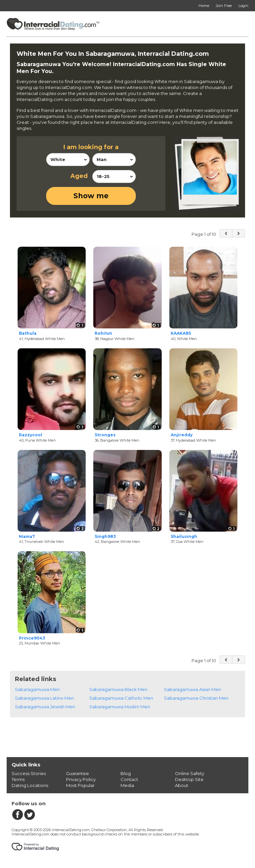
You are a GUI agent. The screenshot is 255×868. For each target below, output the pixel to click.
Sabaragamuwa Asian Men (193, 689)
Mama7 (27, 536)
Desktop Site (189, 779)
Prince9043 (32, 638)
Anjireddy (182, 435)
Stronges (105, 435)
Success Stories (29, 773)
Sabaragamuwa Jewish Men (45, 707)
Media (127, 785)
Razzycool (31, 435)
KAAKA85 (181, 333)
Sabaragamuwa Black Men (118, 689)
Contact (129, 779)
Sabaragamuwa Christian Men (196, 698)
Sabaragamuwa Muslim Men (120, 707)
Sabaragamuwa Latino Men (44, 698)
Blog (126, 773)
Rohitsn (103, 333)
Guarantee (78, 773)
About (182, 785)
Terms (18, 779)
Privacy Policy (81, 779)
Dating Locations (30, 785)
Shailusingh (184, 536)
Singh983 (105, 536)
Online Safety (190, 773)
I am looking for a (91, 147)
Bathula (28, 333)
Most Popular (80, 785)
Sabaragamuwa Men (37, 689)
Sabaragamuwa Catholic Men (121, 698)
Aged (79, 176)
